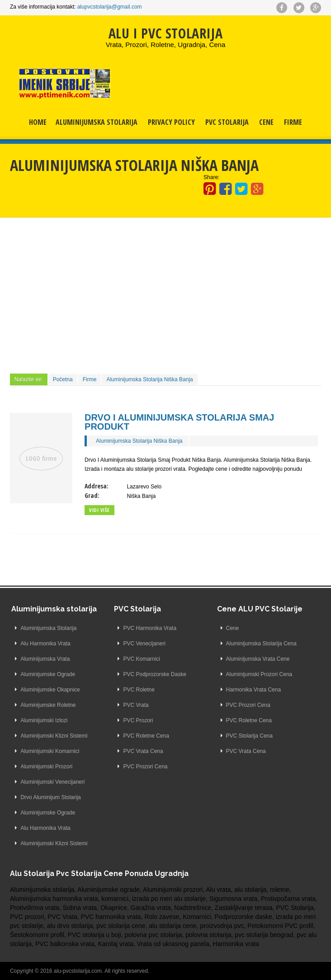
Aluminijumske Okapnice (50, 690)
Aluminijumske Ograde (48, 674)
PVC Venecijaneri (144, 644)
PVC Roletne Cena (146, 736)
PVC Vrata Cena (143, 751)
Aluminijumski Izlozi (44, 720)
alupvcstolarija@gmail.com (110, 7)
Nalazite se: (29, 379)
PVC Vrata (136, 705)
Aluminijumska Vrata (45, 659)
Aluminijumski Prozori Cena (259, 674)
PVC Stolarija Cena (249, 736)
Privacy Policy (171, 122)
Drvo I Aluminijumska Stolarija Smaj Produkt (179, 422)
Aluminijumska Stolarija (97, 122)
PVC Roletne (139, 690)
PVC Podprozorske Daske (154, 674)
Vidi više (99, 510)
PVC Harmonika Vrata (150, 628)
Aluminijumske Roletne (48, 705)
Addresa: (97, 486)
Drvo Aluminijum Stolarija (50, 797)
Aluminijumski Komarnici (50, 751)
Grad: (92, 495)
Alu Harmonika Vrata (45, 644)
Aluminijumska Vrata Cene (258, 659)
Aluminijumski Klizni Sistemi (54, 736)
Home (38, 122)
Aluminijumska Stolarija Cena (261, 644)
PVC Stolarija (227, 122)
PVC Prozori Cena (145, 767)
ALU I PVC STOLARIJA (165, 33)
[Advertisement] (165, 294)
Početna (63, 379)
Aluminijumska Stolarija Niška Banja (149, 379)
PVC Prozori (138, 720)
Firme (293, 122)
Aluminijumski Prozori (46, 767)
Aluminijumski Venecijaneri (52, 782)
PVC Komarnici (141, 659)
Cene (266, 122)
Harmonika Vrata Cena (254, 690)
